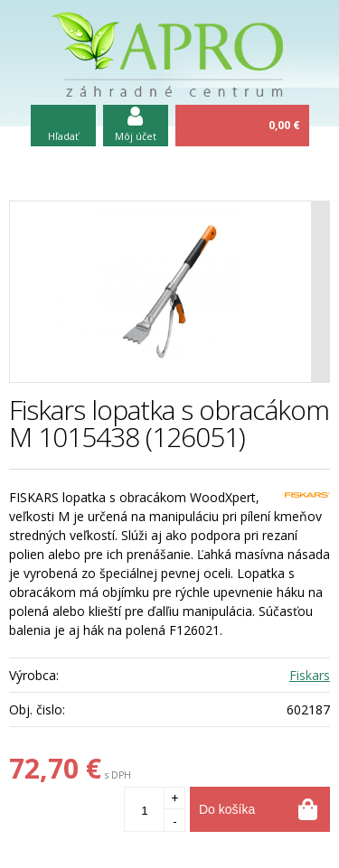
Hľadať (63, 136)
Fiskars (310, 675)
